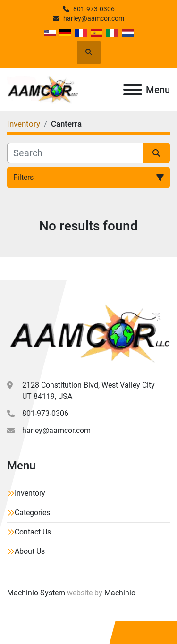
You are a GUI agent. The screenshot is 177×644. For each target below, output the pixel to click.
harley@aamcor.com (94, 18)
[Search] (75, 153)
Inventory (30, 493)
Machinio (120, 593)
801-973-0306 (94, 9)
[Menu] (133, 90)
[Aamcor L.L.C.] (88, 333)
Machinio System (36, 593)
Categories (32, 513)
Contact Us (33, 532)
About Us (30, 551)
